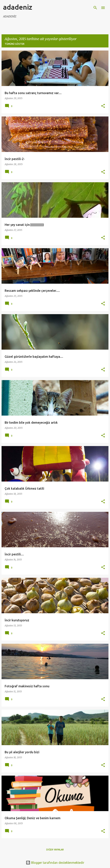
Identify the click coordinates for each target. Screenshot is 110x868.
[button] (103, 106)
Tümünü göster (15, 44)
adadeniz (18, 7)
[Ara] (95, 8)
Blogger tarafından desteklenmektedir (55, 863)
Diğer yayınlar (55, 850)
